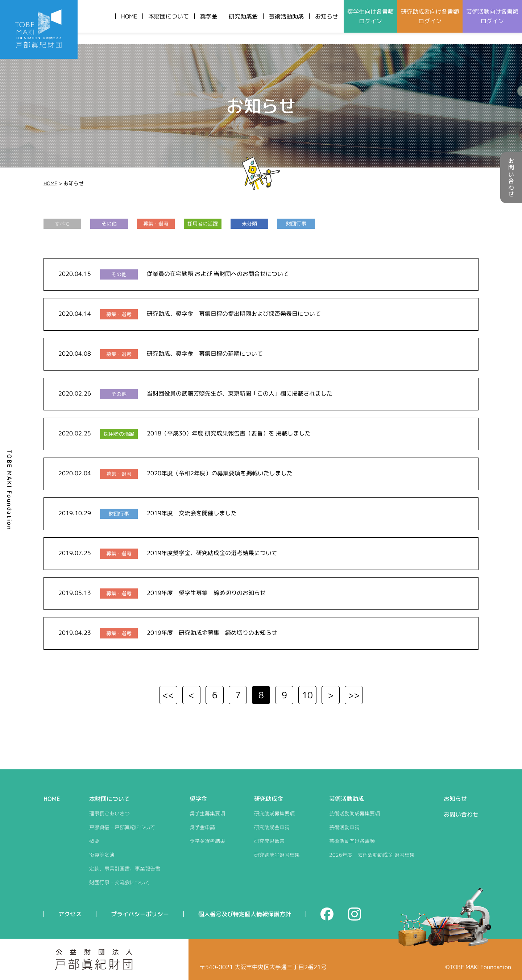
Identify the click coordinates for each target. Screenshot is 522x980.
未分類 (249, 224)
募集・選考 (156, 224)
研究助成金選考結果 (277, 855)
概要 (94, 841)
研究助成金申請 (272, 827)
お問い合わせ (511, 178)
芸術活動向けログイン (492, 16)
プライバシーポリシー (140, 914)
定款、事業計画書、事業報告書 (125, 869)
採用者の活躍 (203, 224)
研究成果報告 (269, 841)
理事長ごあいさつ (109, 813)
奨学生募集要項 (207, 813)
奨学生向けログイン (370, 16)
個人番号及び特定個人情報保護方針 (245, 914)
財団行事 (296, 224)
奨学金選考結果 (207, 841)
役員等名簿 (102, 855)
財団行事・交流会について (120, 882)
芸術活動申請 (344, 827)
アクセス (70, 914)
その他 (109, 224)
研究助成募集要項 (274, 813)
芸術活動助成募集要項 (355, 813)
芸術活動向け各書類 (352, 841)
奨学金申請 (202, 827)
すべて (62, 224)
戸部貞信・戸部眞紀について (122, 827)
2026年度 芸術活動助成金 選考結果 (372, 855)
